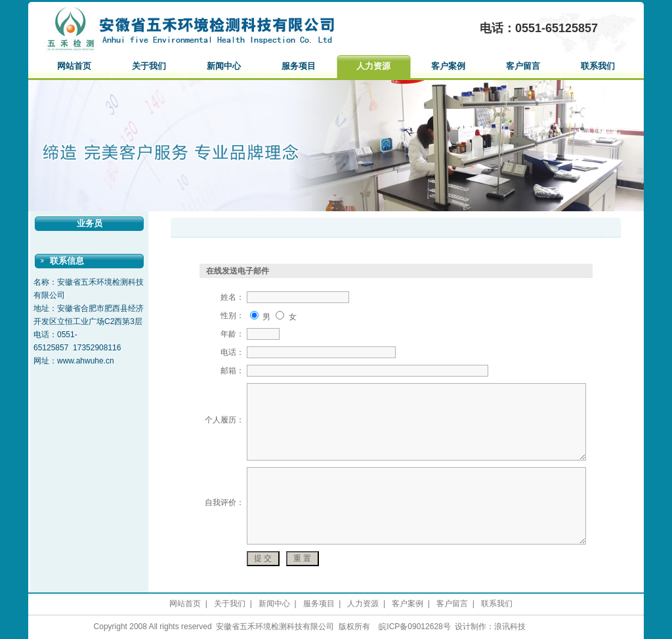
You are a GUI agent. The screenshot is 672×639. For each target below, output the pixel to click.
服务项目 (299, 66)
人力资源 (373, 66)
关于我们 (149, 66)
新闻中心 (224, 66)
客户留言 (523, 66)
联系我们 (598, 66)
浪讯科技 (510, 627)
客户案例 (448, 66)
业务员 (90, 223)
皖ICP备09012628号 (414, 627)
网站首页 (74, 66)
